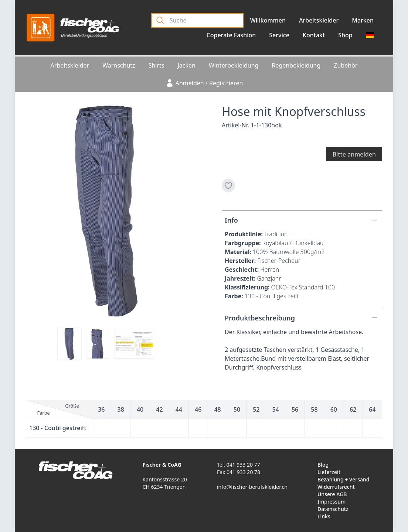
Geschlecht (241, 270)
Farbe (233, 296)
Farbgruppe (242, 243)
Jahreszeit (239, 278)
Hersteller (239, 261)
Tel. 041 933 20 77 (239, 465)
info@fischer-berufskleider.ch (252, 487)
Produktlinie (243, 234)
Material (237, 252)
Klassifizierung (246, 287)
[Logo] (73, 28)
